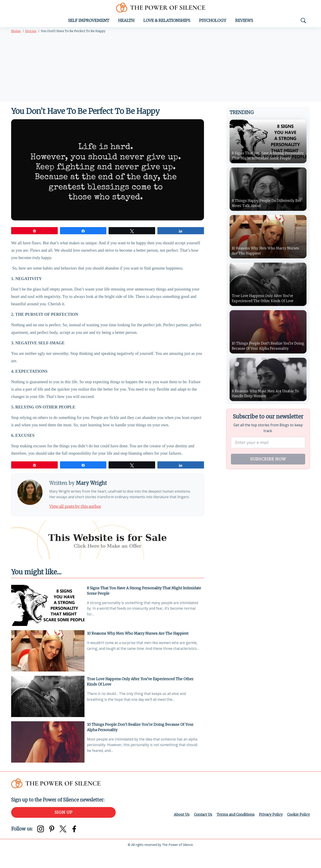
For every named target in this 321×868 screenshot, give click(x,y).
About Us (179, 832)
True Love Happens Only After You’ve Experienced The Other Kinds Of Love (141, 698)
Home (16, 32)
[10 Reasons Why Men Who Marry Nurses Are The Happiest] (48, 668)
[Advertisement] (160, 70)
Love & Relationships (167, 22)
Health (126, 22)
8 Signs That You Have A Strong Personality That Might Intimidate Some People (135, 607)
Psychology (213, 22)
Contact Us (201, 832)
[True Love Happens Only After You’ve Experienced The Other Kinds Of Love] (48, 713)
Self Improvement (89, 22)
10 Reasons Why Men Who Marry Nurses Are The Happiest (139, 650)
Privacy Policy (270, 832)
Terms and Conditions (234, 832)
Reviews (244, 22)
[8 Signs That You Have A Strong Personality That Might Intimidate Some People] (48, 622)
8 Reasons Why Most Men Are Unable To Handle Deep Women (267, 396)
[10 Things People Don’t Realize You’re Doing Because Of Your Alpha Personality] (48, 759)
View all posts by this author (77, 522)
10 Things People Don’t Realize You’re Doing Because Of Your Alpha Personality (141, 744)
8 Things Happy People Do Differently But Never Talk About (268, 205)
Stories (31, 32)
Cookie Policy (298, 832)
